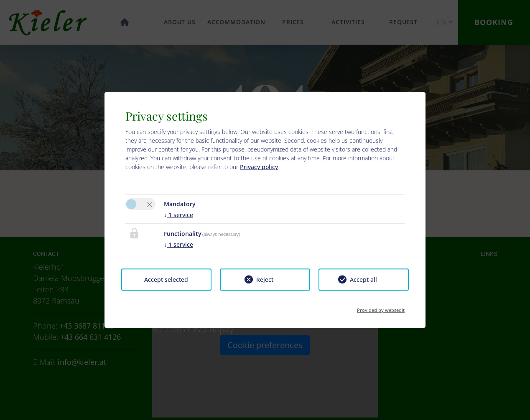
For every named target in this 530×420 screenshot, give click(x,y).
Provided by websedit (381, 307)
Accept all (363, 280)
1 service (178, 215)
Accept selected (166, 280)
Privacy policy (259, 167)
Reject (265, 280)
